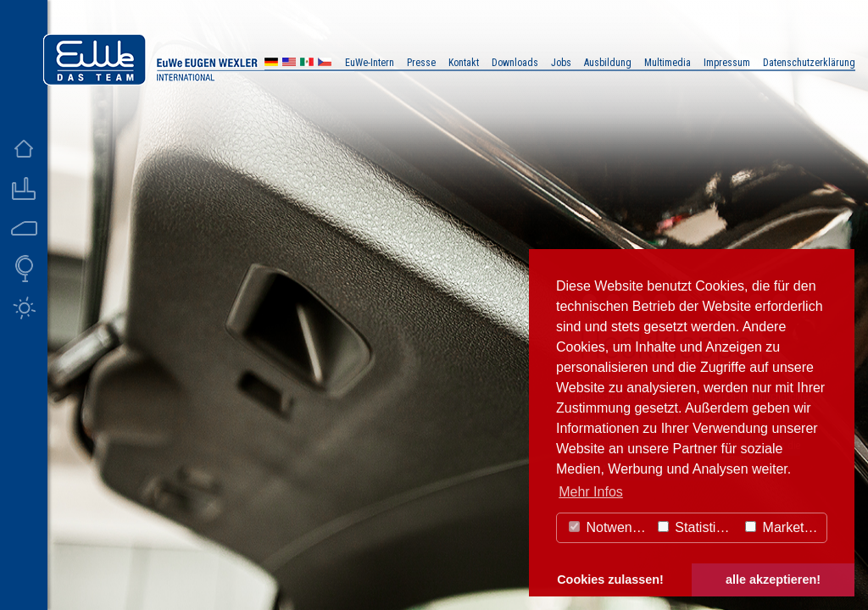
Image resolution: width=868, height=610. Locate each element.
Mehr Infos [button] (591, 492)
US (289, 64)
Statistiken (698, 527)
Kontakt (464, 63)
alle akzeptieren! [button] (773, 579)
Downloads (515, 63)
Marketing (784, 527)
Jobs (561, 63)
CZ (325, 64)
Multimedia (668, 63)
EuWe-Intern (370, 63)
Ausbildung (608, 63)
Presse (421, 63)
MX (307, 64)
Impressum (727, 63)
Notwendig (609, 527)
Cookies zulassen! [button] (610, 579)
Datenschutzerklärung (809, 63)
